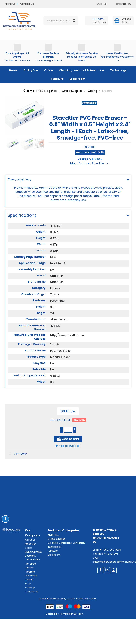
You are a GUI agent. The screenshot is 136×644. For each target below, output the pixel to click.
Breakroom (77, 79)
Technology (118, 70)
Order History (121, 4)
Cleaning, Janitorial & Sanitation (81, 70)
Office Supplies (72, 91)
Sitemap (30, 587)
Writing (92, 91)
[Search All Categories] (61, 21)
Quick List (100, 4)
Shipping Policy (33, 552)
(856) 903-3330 (112, 550)
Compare (17, 454)
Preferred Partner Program (30, 568)
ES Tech (79, 614)
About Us (10, 4)
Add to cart (68, 439)
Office (49, 70)
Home (13, 70)
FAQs (28, 584)
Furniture (57, 79)
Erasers (107, 91)
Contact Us (27, 4)
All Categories (47, 91)
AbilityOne (31, 70)
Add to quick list (68, 446)
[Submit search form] (74, 21)
